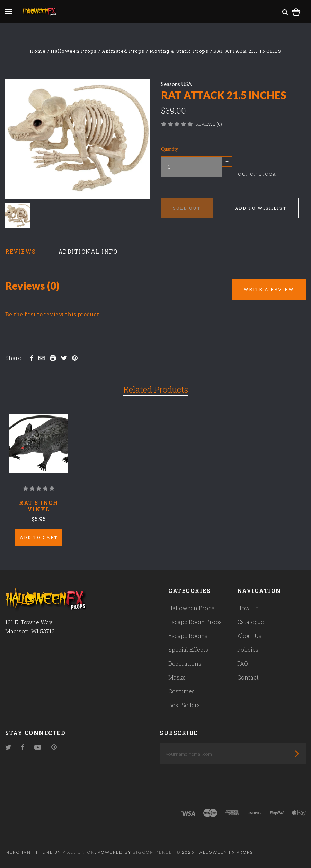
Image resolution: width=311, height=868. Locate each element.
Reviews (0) (209, 124)
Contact (248, 677)
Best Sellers (184, 705)
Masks (177, 677)
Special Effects (188, 650)
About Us (249, 636)
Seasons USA (176, 84)
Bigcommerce (152, 852)
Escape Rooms (188, 636)
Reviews (21, 251)
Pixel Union (79, 852)
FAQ (243, 663)
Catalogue (251, 622)
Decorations (185, 663)
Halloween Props (191, 608)
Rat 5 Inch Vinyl (39, 506)
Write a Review (269, 289)
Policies (248, 650)
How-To (248, 608)
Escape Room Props (195, 622)
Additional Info (88, 251)
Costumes (181, 691)
